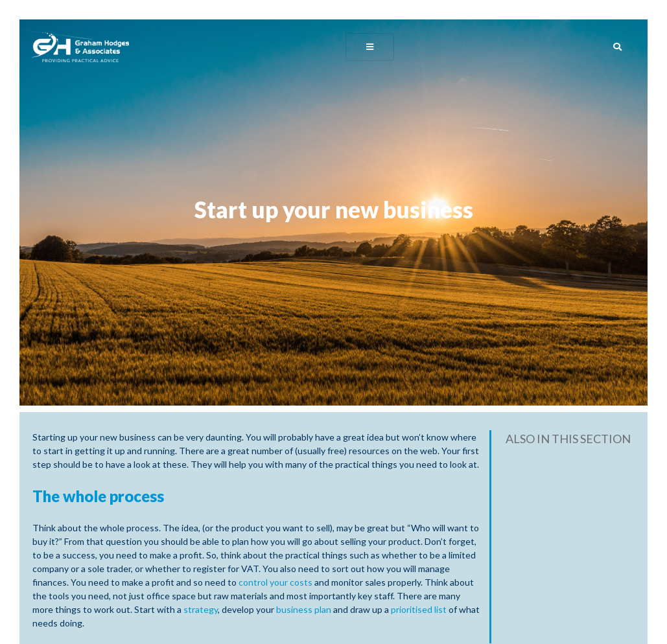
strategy (201, 609)
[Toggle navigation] (370, 46)
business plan (304, 609)
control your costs (275, 582)
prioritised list (420, 609)
